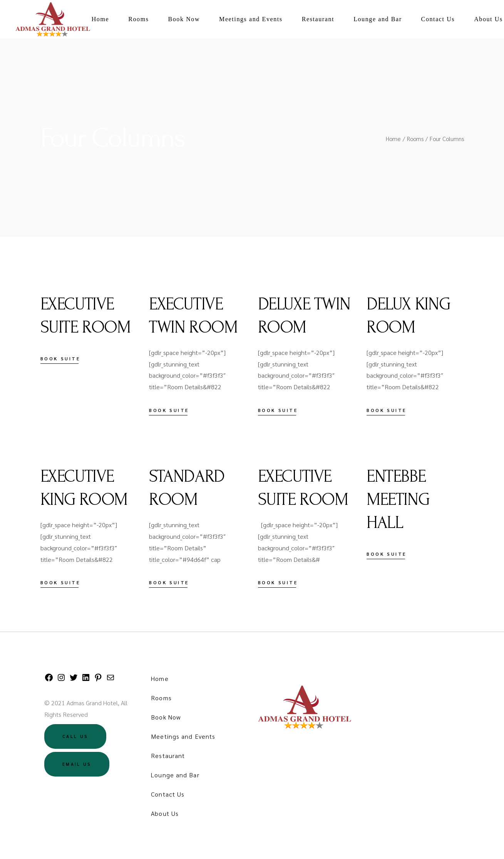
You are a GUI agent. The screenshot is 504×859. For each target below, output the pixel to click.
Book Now (166, 717)
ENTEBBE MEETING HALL (398, 499)
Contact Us (168, 794)
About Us (165, 813)
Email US (77, 764)
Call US (75, 736)
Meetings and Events (183, 736)
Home (160, 678)
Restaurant (168, 756)
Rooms (161, 698)
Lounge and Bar (175, 775)
